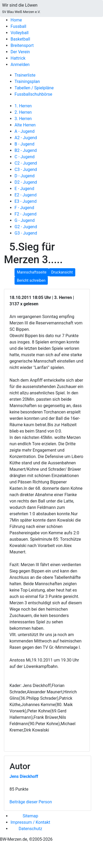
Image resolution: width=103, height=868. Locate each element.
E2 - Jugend (25, 195)
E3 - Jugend (25, 201)
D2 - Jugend (26, 182)
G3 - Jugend (26, 233)
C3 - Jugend (26, 169)
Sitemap (31, 816)
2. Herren (23, 112)
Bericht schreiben (31, 280)
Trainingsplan (27, 81)
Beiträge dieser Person (31, 802)
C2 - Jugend (26, 163)
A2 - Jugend (26, 138)
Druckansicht (62, 272)
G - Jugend (25, 220)
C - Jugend (25, 157)
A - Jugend (25, 131)
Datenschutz (30, 829)
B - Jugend (24, 144)
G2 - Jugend (26, 227)
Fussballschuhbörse (33, 94)
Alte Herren (25, 125)
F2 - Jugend (25, 214)
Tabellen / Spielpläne (34, 88)
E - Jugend (24, 189)
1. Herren (23, 106)
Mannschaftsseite (32, 272)
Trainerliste (25, 75)
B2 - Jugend (26, 150)
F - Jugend (24, 208)
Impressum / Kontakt (30, 822)
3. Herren (23, 119)
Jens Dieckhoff (24, 776)
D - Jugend (25, 176)
